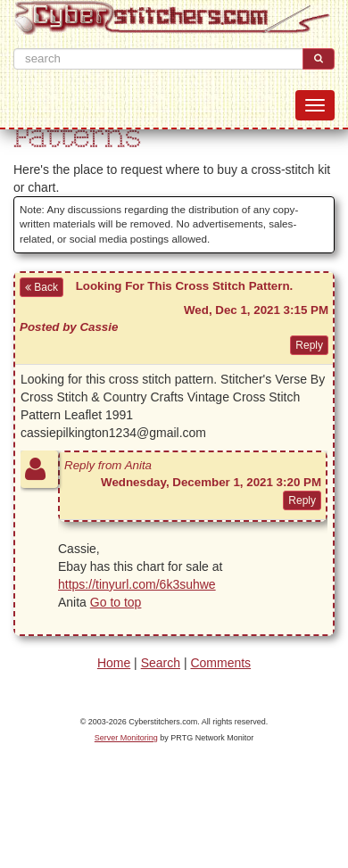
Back (41, 287)
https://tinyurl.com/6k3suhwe (137, 584)
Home (114, 663)
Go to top (116, 602)
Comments (220, 663)
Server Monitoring (126, 738)
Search (161, 663)
